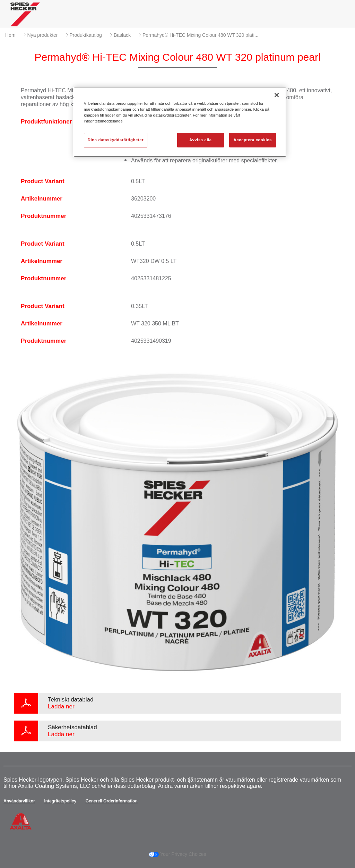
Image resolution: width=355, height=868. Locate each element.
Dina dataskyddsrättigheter (116, 140)
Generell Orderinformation (112, 801)
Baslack (122, 35)
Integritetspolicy (60, 801)
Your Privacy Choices (177, 854)
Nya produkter (43, 35)
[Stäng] (277, 95)
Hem (10, 35)
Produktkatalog (86, 35)
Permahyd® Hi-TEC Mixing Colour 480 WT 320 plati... (201, 35)
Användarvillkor (19, 801)
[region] (180, 122)
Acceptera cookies (253, 140)
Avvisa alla (201, 140)
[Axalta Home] (25, 20)
